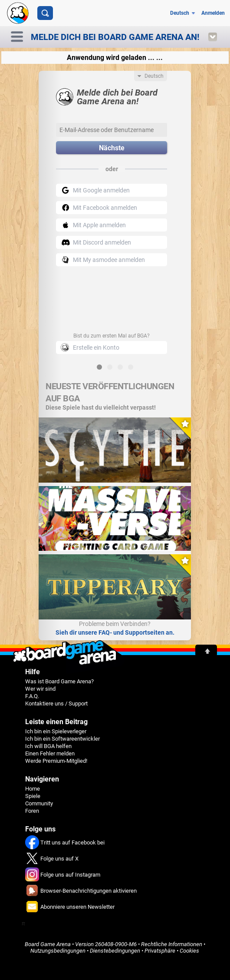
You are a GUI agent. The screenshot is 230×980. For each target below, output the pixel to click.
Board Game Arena (48, 944)
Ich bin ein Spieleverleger (56, 731)
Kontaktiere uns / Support (56, 704)
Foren (32, 811)
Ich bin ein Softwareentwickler (62, 739)
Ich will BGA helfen (48, 746)
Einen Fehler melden (50, 753)
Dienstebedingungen (115, 951)
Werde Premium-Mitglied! (56, 761)
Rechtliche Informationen (172, 944)
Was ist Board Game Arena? (59, 681)
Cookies (189, 951)
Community (39, 803)
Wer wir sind (40, 689)
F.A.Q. (32, 696)
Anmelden (213, 13)
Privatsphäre (160, 951)
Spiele (33, 796)
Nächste (112, 148)
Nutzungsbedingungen (58, 951)
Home (33, 789)
